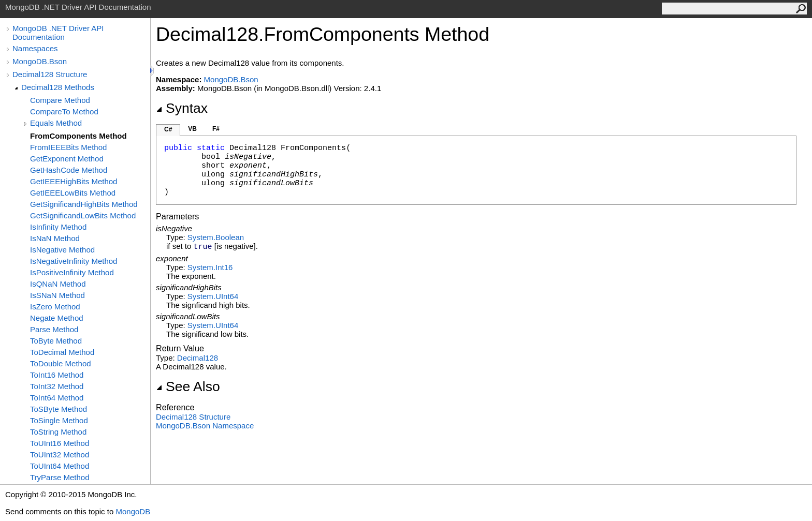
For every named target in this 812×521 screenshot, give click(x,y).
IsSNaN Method (57, 295)
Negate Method (57, 318)
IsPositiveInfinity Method (72, 272)
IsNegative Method (62, 250)
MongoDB (133, 511)
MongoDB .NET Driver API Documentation (58, 33)
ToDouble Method (61, 363)
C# (168, 129)
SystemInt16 (210, 267)
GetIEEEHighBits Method (74, 181)
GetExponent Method (67, 159)
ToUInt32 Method (60, 455)
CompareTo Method (64, 111)
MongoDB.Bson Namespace (205, 426)
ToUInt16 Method (60, 443)
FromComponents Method (78, 136)
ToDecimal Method (62, 352)
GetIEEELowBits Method (73, 193)
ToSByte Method (59, 409)
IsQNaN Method (58, 284)
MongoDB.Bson (40, 61)
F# (216, 129)
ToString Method (58, 432)
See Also (188, 386)
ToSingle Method (59, 420)
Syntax (182, 108)
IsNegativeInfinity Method (74, 261)
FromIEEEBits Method (68, 147)
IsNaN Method (55, 238)
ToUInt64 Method (60, 466)
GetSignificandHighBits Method (84, 204)
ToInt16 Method (57, 375)
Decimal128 (198, 358)
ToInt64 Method (57, 398)
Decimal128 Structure (50, 74)
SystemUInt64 (213, 296)
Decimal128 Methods (58, 87)
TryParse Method (60, 477)
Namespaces (35, 48)
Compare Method (60, 100)
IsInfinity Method (58, 227)
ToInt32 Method (57, 386)
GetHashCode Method (69, 170)
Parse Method (54, 329)
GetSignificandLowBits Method (83, 215)
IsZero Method (55, 307)
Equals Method (56, 123)
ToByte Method (56, 341)
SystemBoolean (216, 237)
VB (192, 129)
